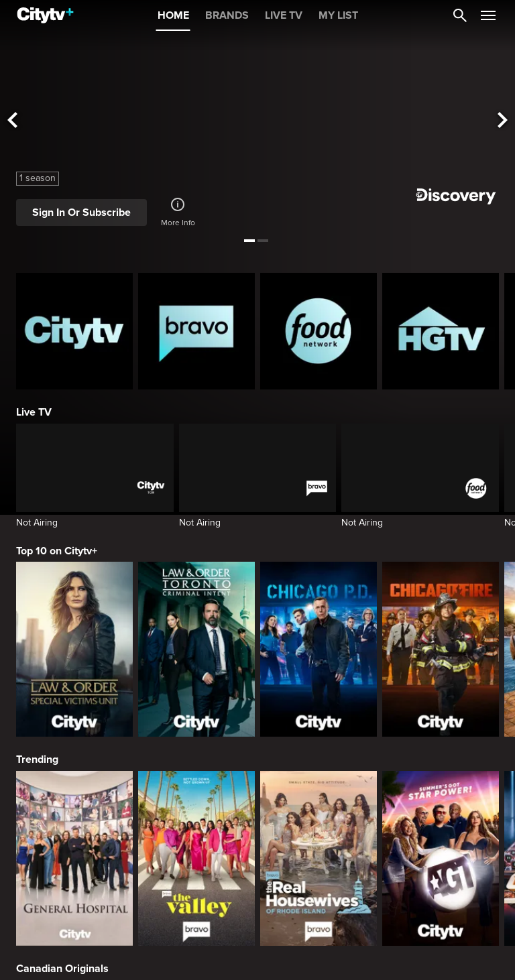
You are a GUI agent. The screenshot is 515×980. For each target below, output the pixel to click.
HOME (173, 15)
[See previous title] (12, 121)
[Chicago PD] (319, 649)
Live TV (34, 412)
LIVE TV (284, 15)
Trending (37, 759)
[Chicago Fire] (441, 649)
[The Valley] (196, 858)
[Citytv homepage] (74, 331)
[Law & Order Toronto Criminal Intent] (196, 649)
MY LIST (338, 15)
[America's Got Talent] (441, 858)
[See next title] (503, 121)
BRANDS (227, 15)
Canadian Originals (62, 969)
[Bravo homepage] (196, 331)
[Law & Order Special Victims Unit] (74, 649)
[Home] (45, 15)
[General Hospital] (74, 858)
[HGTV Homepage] (441, 331)
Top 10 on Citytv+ (57, 551)
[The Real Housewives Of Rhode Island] (319, 858)
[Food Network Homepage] (319, 331)
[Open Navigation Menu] (488, 15)
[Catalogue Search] (460, 15)
